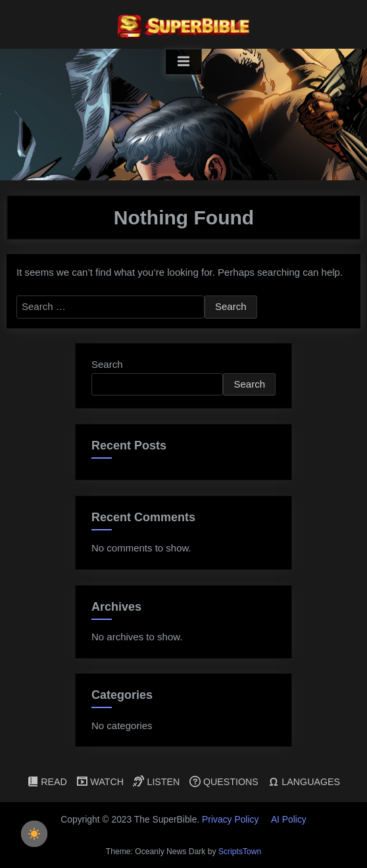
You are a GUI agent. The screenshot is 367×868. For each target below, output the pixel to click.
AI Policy (289, 819)
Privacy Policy (230, 819)
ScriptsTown (240, 852)
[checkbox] (34, 834)
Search (107, 364)
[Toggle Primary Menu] (183, 62)
